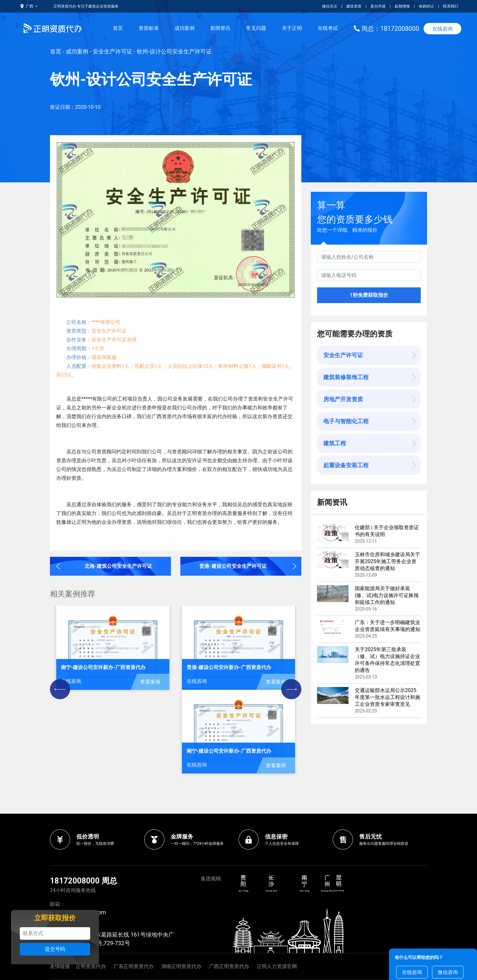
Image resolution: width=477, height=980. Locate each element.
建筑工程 (335, 443)
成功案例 (184, 28)
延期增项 (402, 6)
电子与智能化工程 (346, 421)
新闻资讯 (220, 28)
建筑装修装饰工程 (346, 377)
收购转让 (426, 6)
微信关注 (330, 6)
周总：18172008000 (390, 29)
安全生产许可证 (112, 51)
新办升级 (378, 6)
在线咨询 (442, 29)
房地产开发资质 (343, 399)
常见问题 (256, 28)
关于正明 (292, 28)
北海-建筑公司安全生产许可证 (118, 566)
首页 (118, 28)
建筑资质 (354, 6)
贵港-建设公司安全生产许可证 (233, 566)
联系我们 (451, 6)
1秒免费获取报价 (369, 295)
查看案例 (150, 682)
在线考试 (328, 28)
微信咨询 (448, 972)
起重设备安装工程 (346, 465)
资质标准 (149, 28)
